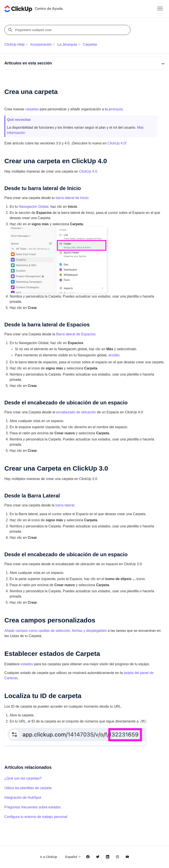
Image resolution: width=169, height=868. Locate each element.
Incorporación (41, 44)
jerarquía (116, 109)
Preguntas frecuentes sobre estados (33, 807)
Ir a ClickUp (49, 857)
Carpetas (90, 44)
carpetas (32, 109)
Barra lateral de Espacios (76, 334)
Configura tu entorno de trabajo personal (36, 817)
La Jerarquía (67, 44)
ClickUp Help (14, 44)
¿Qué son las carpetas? (23, 778)
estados (27, 664)
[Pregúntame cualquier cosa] (68, 30)
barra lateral (65, 505)
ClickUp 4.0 (88, 171)
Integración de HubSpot (23, 798)
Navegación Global (34, 207)
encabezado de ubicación (76, 412)
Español (73, 857)
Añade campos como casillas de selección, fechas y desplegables (56, 631)
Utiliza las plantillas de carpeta (28, 788)
